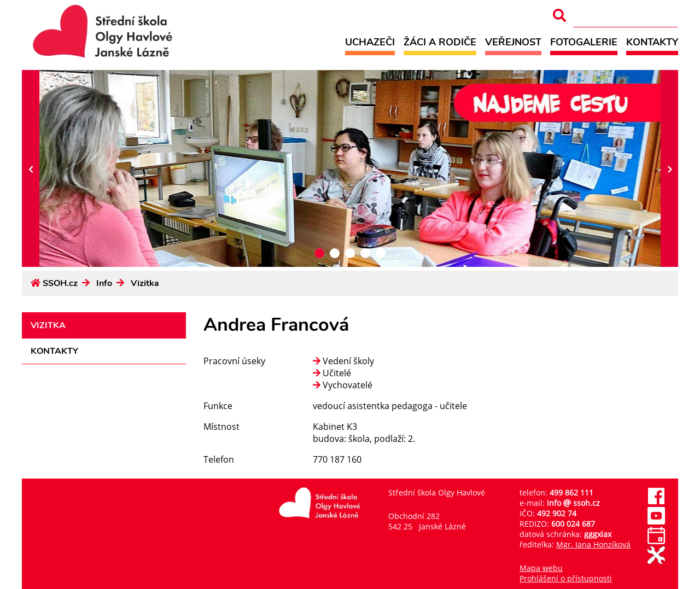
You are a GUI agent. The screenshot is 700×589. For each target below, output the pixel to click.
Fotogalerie (584, 42)
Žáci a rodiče (440, 42)
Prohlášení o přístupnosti (566, 578)
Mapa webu (541, 568)
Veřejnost (513, 42)
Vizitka (145, 283)
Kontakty (652, 42)
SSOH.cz (60, 283)
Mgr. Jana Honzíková (593, 544)
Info (104, 283)
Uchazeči (370, 42)
